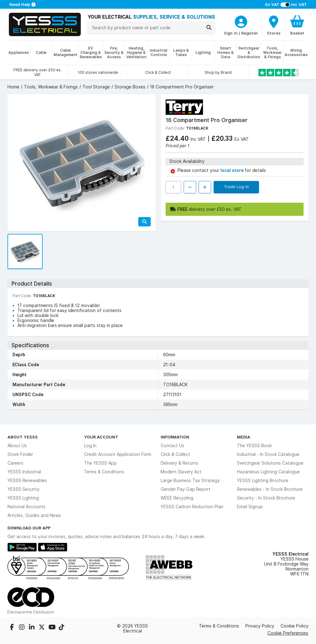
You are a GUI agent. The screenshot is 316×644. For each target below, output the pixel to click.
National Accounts (26, 507)
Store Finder (20, 454)
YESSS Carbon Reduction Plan (192, 507)
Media (244, 437)
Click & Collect (175, 454)
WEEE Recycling (177, 498)
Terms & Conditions (104, 472)
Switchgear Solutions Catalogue (270, 463)
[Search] (209, 27)
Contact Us (172, 446)
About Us (17, 446)
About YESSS (23, 437)
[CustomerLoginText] (241, 21)
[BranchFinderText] (274, 25)
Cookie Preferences (288, 633)
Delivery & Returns (179, 463)
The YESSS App (100, 463)
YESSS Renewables (27, 481)
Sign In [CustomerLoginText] (231, 33)
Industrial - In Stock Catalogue (268, 454)
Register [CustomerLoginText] (250, 33)
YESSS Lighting (23, 498)
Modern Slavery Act (181, 472)
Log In (90, 446)
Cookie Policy (295, 626)
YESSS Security (24, 489)
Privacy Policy (260, 626)
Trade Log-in (236, 187)
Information (175, 437)
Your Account (101, 437)
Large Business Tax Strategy (190, 481)
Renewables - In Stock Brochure (270, 489)
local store (233, 170)
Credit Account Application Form (118, 454)
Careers (15, 463)
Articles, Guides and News (34, 515)
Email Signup (250, 507)
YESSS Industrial (24, 472)
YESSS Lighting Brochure (263, 481)
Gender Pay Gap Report (186, 489)
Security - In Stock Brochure (266, 498)
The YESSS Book (254, 446)
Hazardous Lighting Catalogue (268, 472)
